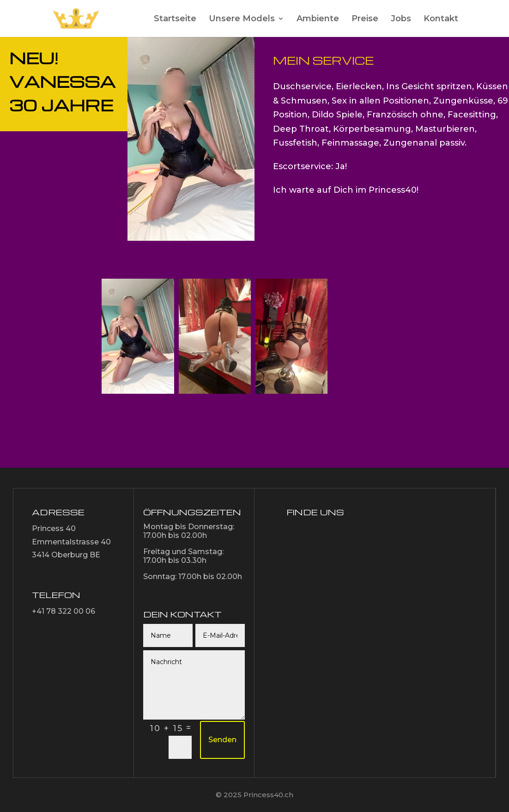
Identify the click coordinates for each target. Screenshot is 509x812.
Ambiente (318, 19)
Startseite (175, 19)
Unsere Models (242, 19)
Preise (365, 19)
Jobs (401, 19)
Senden (222, 740)
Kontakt (441, 19)
